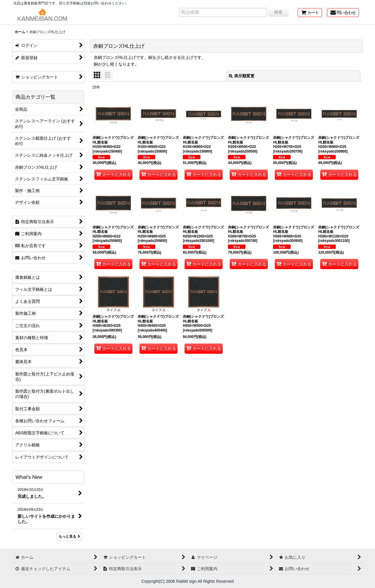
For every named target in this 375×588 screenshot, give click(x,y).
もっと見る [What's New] (69, 536)
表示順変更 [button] (242, 76)
